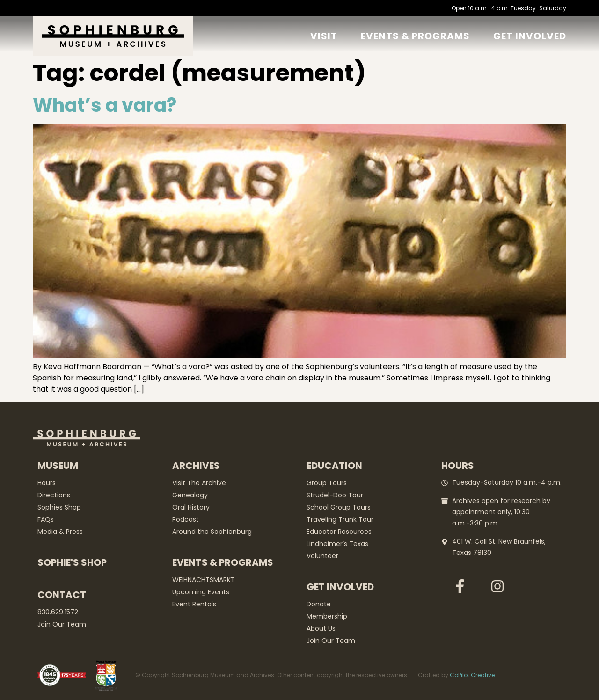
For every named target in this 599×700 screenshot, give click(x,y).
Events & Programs (415, 36)
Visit (324, 36)
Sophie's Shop (72, 562)
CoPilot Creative (472, 675)
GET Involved (530, 36)
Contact (62, 595)
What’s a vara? (105, 105)
